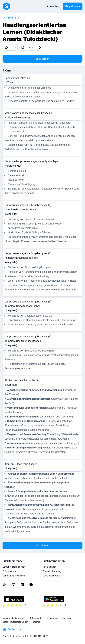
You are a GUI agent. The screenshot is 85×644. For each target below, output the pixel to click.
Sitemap (37, 622)
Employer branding (52, 571)
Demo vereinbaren (51, 576)
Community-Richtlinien (14, 576)
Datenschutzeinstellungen (15, 622)
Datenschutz (36, 618)
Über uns (66, 618)
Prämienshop (9, 571)
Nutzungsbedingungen (14, 618)
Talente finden (49, 567)
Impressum (52, 618)
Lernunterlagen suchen (14, 567)
